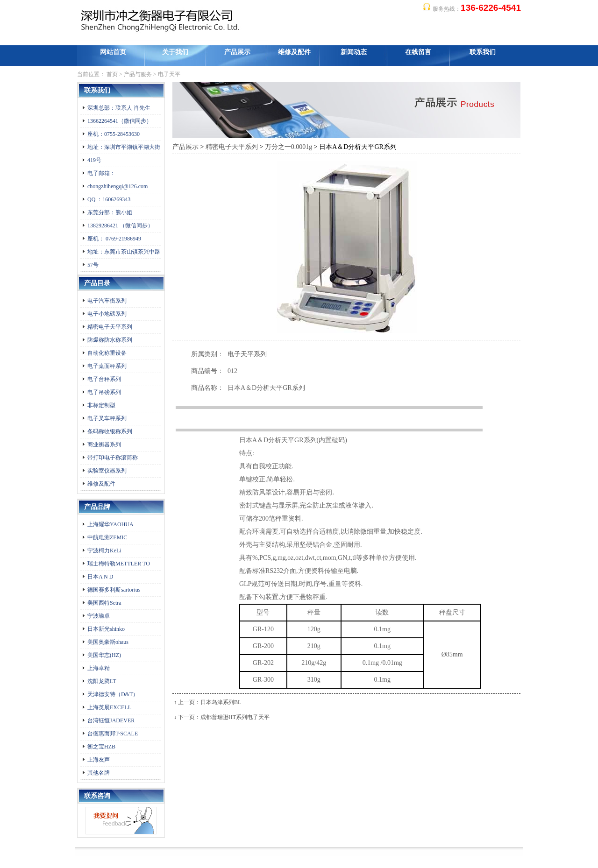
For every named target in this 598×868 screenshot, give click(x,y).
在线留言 (418, 52)
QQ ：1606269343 (109, 199)
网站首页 (113, 52)
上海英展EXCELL (109, 707)
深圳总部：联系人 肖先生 (119, 108)
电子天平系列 (247, 354)
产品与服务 (138, 74)
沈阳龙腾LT (102, 681)
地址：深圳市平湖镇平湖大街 (124, 147)
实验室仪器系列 (107, 471)
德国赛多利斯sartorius (114, 590)
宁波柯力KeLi (104, 550)
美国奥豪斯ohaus (108, 642)
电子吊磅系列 (104, 392)
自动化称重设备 (107, 353)
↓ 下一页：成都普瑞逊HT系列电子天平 (222, 717)
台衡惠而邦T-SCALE (113, 734)
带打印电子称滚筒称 (113, 458)
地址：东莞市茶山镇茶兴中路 (124, 252)
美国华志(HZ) (104, 655)
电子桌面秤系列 (107, 366)
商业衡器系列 (104, 445)
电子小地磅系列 (107, 314)
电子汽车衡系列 (107, 301)
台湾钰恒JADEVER (111, 720)
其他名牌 (99, 773)
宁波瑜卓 (99, 616)
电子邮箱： (101, 173)
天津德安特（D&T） (113, 694)
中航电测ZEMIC (107, 537)
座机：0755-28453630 (114, 134)
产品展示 (237, 52)
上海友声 (99, 760)
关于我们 (175, 52)
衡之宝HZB (101, 747)
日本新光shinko (106, 629)
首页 (112, 74)
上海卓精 (99, 668)
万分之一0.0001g (289, 147)
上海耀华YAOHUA (110, 524)
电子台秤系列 (104, 379)
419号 (94, 160)
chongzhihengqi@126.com (117, 186)
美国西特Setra (104, 603)
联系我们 (483, 52)
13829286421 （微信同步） (120, 226)
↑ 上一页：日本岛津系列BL (207, 702)
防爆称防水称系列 (110, 340)
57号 (93, 265)
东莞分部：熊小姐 (110, 212)
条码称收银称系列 (110, 431)
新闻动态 (354, 52)
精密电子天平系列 (110, 327)
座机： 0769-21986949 (114, 239)
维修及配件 (294, 52)
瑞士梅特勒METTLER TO (119, 564)
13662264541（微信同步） (120, 121)
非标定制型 (101, 405)
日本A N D (100, 577)
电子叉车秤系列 (107, 418)
